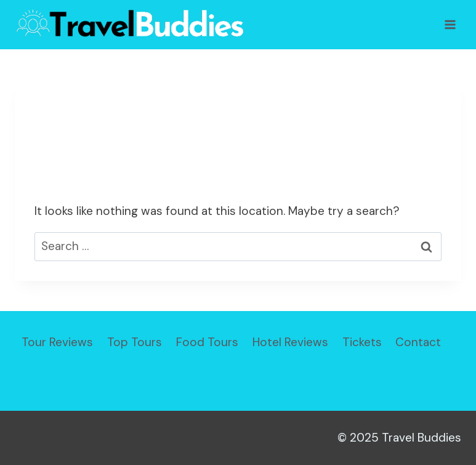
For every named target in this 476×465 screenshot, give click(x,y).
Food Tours (207, 342)
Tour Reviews (57, 342)
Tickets (362, 342)
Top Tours (135, 342)
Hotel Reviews (290, 342)
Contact (418, 342)
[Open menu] (450, 24)
